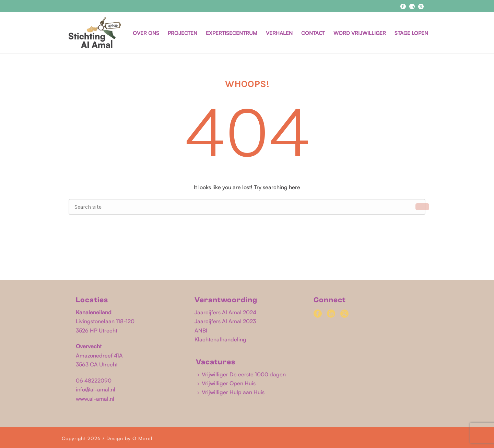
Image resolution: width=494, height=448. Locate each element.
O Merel (142, 438)
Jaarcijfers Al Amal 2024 (225, 312)
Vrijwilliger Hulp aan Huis (231, 392)
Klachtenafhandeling (220, 339)
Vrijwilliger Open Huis (227, 383)
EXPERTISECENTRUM (232, 33)
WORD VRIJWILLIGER (360, 33)
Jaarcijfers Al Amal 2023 (225, 321)
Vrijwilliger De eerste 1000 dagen (242, 374)
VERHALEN (279, 33)
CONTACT (313, 33)
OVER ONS (146, 33)
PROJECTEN (183, 33)
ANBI (201, 330)
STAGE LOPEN (411, 33)
